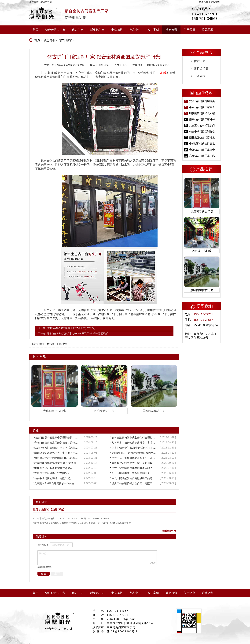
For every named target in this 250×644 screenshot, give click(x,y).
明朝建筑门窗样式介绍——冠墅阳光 (204, 113)
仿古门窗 (78, 30)
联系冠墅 (203, 2)
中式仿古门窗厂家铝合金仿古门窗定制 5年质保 (204, 107)
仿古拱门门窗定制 (57, 344)
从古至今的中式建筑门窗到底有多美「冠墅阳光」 (204, 125)
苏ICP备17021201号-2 (122, 632)
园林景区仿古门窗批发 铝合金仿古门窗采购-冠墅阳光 (204, 138)
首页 (36, 30)
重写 (57, 574)
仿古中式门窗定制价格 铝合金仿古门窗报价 (204, 131)
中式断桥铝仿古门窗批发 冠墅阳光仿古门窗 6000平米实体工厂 (204, 144)
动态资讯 (171, 30)
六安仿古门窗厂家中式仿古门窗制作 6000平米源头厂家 (204, 156)
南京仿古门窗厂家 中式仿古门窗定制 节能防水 (204, 119)
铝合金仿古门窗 (55, 30)
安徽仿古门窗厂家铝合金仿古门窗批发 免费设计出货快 (204, 150)
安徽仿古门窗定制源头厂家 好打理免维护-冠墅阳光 (204, 101)
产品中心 (135, 30)
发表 (44, 574)
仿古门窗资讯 (66, 40)
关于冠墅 (190, 30)
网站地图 (216, 2)
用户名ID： (43, 545)
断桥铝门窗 (97, 30)
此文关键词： (39, 344)
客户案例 (153, 30)
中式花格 (117, 30)
